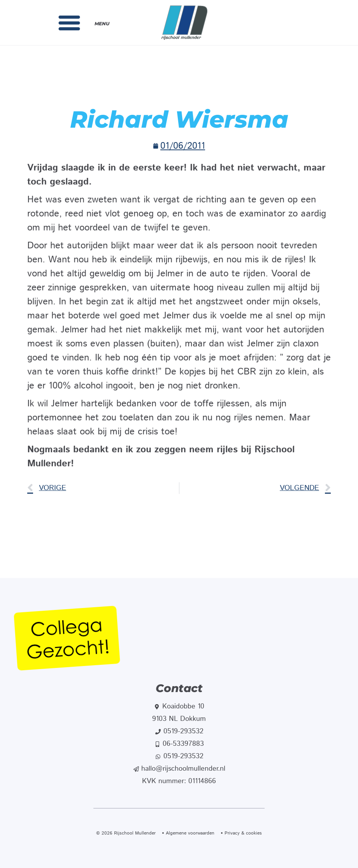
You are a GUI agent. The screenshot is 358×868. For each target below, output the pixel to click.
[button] (69, 23)
